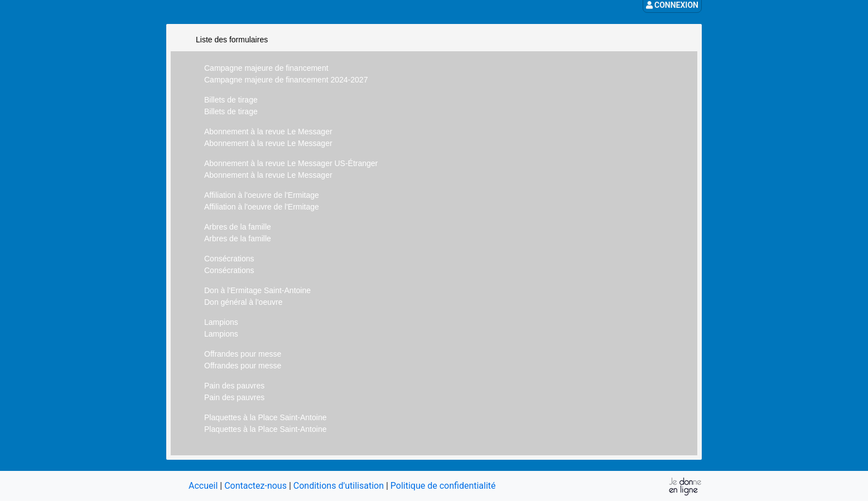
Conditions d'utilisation (339, 486)
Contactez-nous (255, 486)
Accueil (203, 486)
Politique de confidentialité (443, 486)
